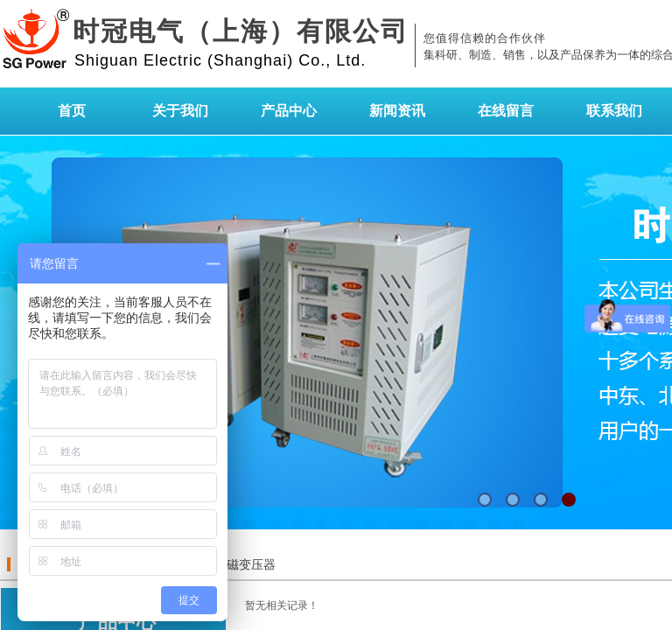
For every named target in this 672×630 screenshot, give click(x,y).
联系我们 (614, 111)
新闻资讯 (397, 111)
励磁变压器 (245, 565)
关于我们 (180, 111)
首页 (72, 111)
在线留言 (506, 111)
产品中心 (289, 111)
